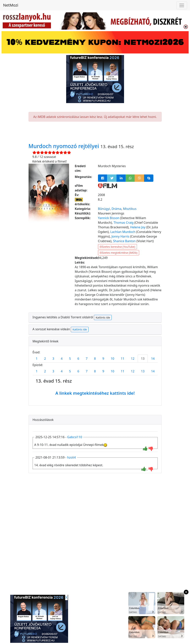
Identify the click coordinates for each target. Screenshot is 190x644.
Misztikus (130, 209)
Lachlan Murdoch (123, 232)
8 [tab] (95, 359)
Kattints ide (103, 317)
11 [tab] (122, 359)
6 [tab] (78, 359)
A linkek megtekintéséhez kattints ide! (95, 393)
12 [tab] (133, 359)
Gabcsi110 (75, 437)
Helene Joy (138, 227)
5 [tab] (70, 359)
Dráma (116, 209)
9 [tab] (103, 359)
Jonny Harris (120, 236)
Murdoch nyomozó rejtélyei (65, 146)
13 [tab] (143, 359)
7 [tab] (87, 359)
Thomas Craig (124, 223)
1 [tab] (37, 359)
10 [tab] (112, 359)
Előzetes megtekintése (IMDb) (119, 253)
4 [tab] (62, 359)
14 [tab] (153, 359)
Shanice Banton (124, 241)
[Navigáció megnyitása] (182, 5)
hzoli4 (71, 457)
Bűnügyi (104, 209)
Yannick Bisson (109, 218)
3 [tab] (53, 359)
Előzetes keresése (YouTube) (117, 247)
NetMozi (11, 5)
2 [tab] (45, 359)
